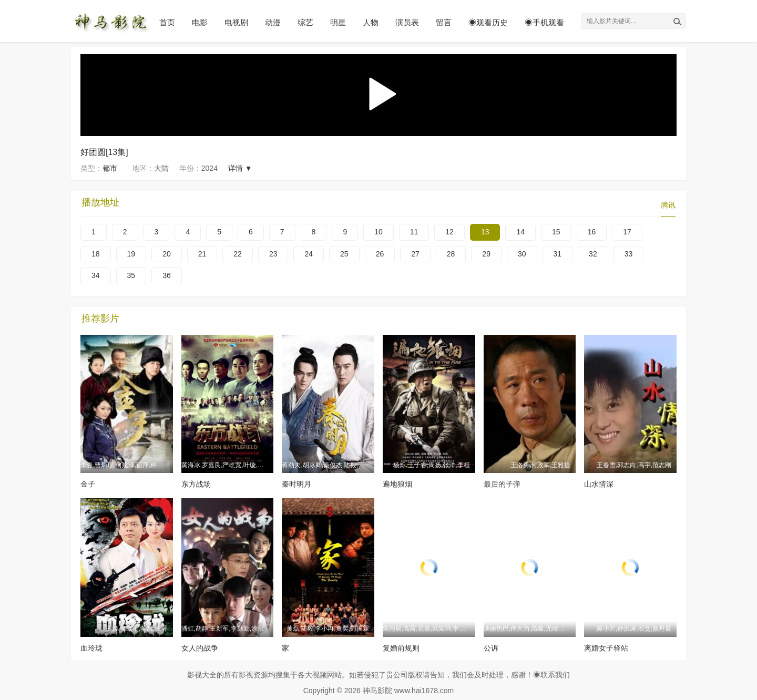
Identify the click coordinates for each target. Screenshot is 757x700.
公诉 (491, 648)
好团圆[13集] (104, 152)
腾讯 (668, 205)
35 (131, 275)
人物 (371, 22)
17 (627, 232)
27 (415, 254)
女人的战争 (200, 648)
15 (556, 232)
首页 (167, 22)
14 (520, 232)
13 (485, 232)
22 (238, 254)
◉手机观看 (544, 22)
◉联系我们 (551, 675)
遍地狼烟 (397, 484)
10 (378, 232)
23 (273, 254)
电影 (200, 22)
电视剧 (236, 22)
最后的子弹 (502, 484)
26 (380, 254)
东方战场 (196, 484)
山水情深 (599, 484)
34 (96, 275)
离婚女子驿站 (606, 648)
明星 (338, 22)
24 (309, 254)
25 (344, 254)
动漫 (273, 22)
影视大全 (202, 675)
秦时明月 (296, 484)
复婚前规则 (401, 648)
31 (558, 254)
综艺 (305, 22)
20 (167, 254)
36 (167, 275)
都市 (110, 168)
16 (592, 232)
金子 (88, 484)
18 (96, 254)
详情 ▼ (240, 168)
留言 (444, 22)
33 (629, 254)
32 (593, 254)
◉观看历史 (488, 22)
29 (486, 254)
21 (202, 254)
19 (131, 254)
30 (522, 254)
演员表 (407, 22)
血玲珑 (91, 648)
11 (414, 232)
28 (451, 254)
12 (449, 232)
